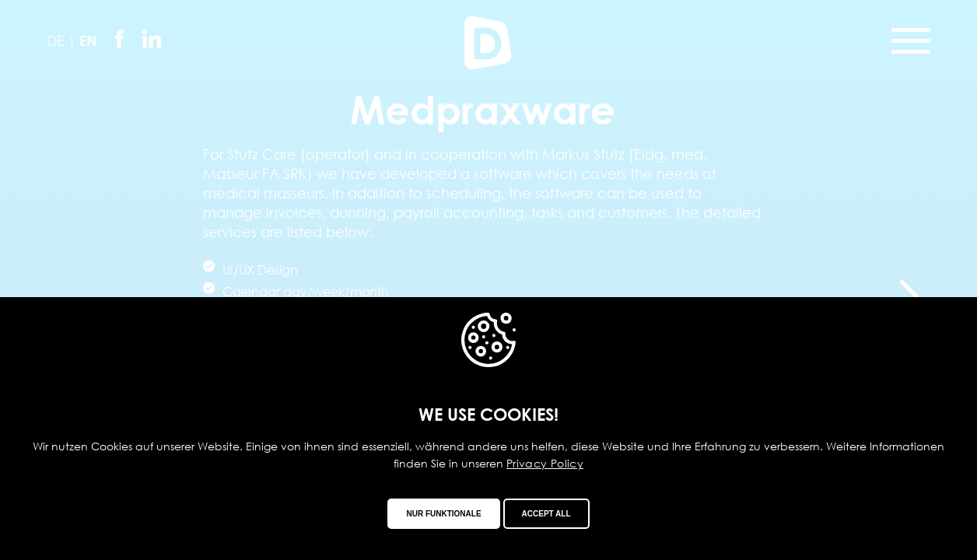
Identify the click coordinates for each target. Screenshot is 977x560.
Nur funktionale (443, 514)
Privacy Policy (545, 463)
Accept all (546, 514)
